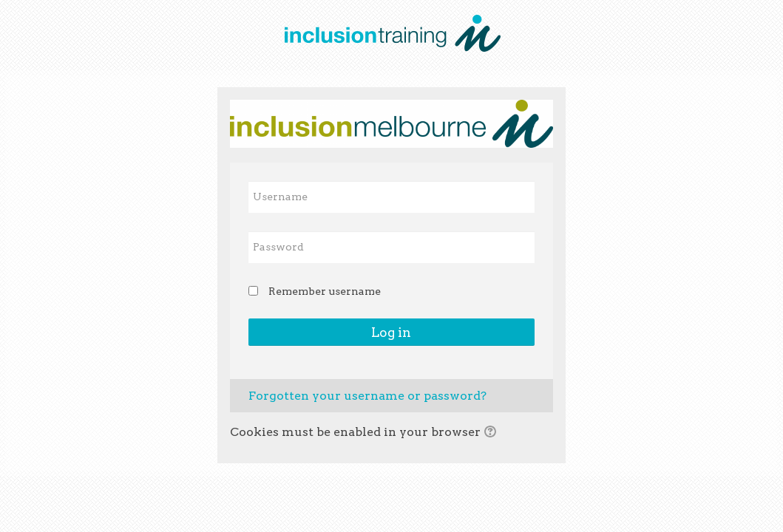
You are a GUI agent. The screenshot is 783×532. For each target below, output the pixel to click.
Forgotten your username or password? (367, 396)
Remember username (325, 291)
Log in (391, 332)
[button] (492, 433)
